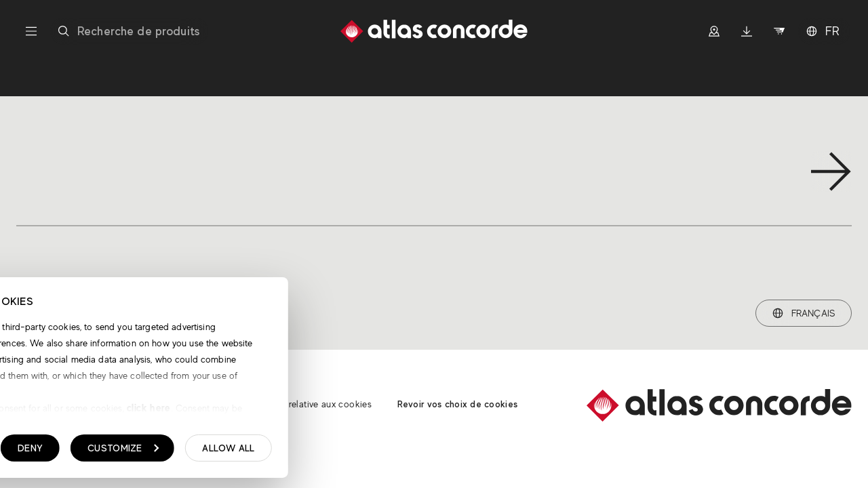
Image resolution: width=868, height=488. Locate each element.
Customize (330, 451)
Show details (80, 452)
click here (354, 411)
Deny (237, 451)
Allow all (435, 451)
